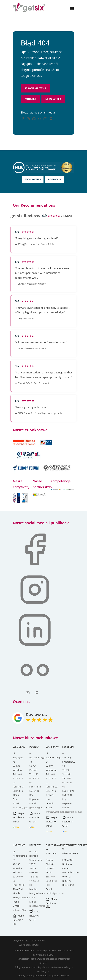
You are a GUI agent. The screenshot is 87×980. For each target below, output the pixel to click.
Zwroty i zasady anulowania (33, 976)
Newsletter (53, 99)
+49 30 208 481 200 (52, 881)
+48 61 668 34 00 (34, 778)
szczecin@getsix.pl (72, 812)
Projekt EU (54, 976)
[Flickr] (40, 120)
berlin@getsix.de (55, 893)
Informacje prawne (46, 950)
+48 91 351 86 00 (67, 782)
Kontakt (30, 99)
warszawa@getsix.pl (56, 812)
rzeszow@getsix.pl (39, 906)
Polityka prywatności (25, 967)
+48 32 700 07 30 (18, 877)
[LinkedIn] (34, 120)
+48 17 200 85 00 (34, 881)
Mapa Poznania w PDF (35, 817)
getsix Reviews (25, 216)
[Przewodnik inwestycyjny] (51, 120)
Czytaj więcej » (33, 179)
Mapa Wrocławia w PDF (18, 817)
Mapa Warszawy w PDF (51, 822)
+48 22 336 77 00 (51, 778)
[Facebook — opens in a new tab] (23, 120)
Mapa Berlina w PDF (51, 903)
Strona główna (35, 88)
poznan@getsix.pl (39, 807)
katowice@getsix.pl (23, 910)
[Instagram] (28, 120)
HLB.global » (54, 179)
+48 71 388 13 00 (18, 778)
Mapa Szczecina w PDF (68, 822)
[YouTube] (45, 120)
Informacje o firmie (24, 950)
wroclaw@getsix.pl (23, 807)
